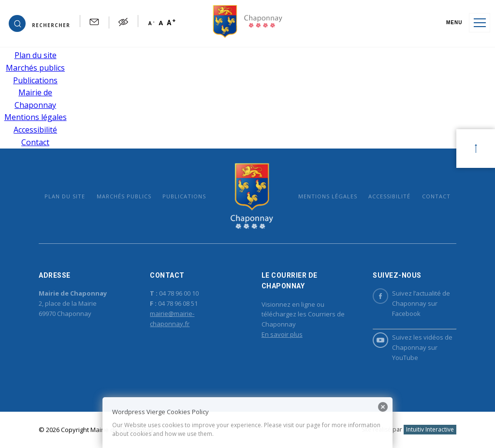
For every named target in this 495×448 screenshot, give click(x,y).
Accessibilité (35, 130)
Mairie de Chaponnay (252, 196)
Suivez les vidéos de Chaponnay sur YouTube (413, 347)
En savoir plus (282, 334)
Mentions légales (36, 117)
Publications (35, 80)
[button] (39, 23)
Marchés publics (35, 68)
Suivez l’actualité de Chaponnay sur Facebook (411, 303)
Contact (35, 142)
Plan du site (36, 55)
